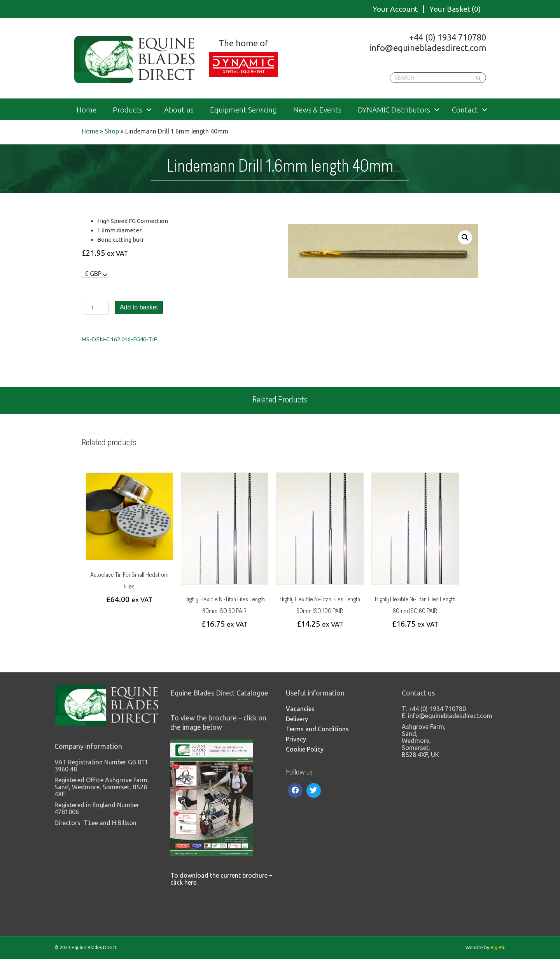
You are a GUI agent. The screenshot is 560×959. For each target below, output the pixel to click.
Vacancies (300, 709)
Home (87, 110)
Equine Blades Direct (135, 60)
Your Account (395, 9)
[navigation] (95, 274)
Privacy (296, 739)
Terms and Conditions (317, 729)
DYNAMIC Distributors (394, 110)
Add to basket (139, 307)
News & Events (317, 110)
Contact (465, 110)
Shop (112, 131)
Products (128, 110)
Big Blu (498, 948)
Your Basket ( (455, 9)
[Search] (438, 78)
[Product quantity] (95, 308)
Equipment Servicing (243, 110)
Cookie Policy (305, 749)
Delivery (297, 719)
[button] (465, 237)
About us (179, 110)
